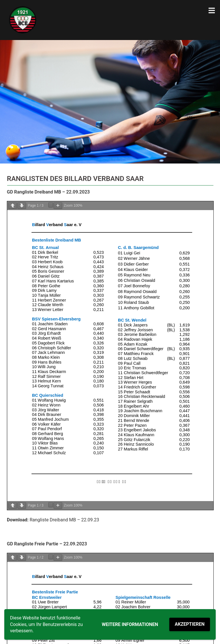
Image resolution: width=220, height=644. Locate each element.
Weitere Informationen (130, 624)
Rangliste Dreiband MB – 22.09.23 (64, 520)
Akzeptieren (190, 624)
